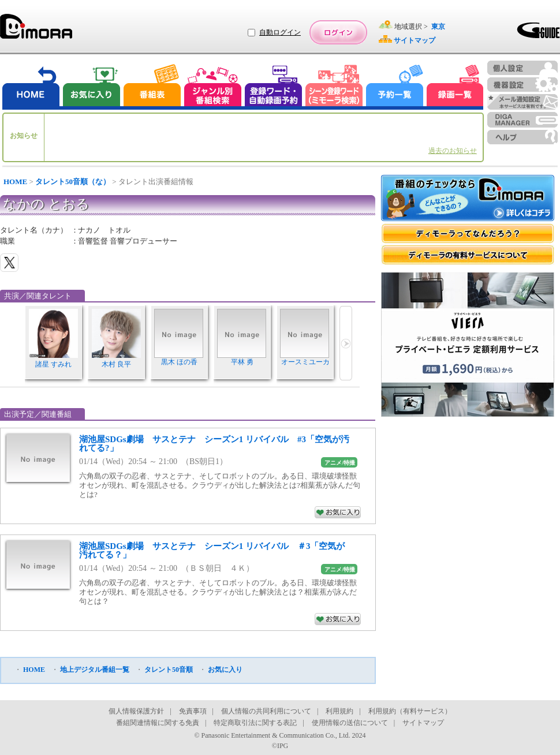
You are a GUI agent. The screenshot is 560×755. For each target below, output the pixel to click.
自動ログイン (280, 32)
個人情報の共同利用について (266, 711)
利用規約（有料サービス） (410, 711)
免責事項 (193, 711)
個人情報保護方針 (136, 711)
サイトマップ (423, 723)
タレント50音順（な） (73, 182)
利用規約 (339, 711)
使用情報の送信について (350, 723)
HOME (15, 182)
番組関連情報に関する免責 (158, 723)
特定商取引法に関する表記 (255, 723)
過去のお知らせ (453, 151)
